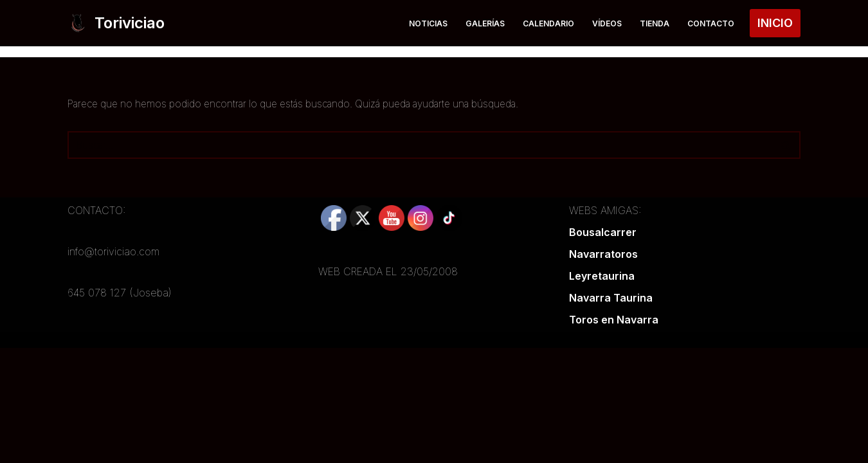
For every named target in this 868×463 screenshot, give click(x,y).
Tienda (653, 23)
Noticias (418, 23)
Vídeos (603, 23)
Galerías (478, 23)
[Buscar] (420, 145)
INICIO (775, 23)
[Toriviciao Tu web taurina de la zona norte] (116, 23)
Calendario (543, 23)
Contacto (710, 23)
